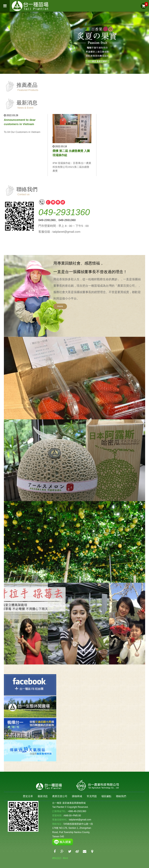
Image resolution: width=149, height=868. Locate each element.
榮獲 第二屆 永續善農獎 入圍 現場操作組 (71, 153)
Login (70, 858)
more (60, 306)
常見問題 (92, 796)
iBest (65, 858)
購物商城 (77, 796)
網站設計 (57, 858)
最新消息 (43, 796)
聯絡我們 (121, 796)
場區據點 (106, 796)
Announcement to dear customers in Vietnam (20, 122)
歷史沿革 (28, 796)
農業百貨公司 (60, 796)
